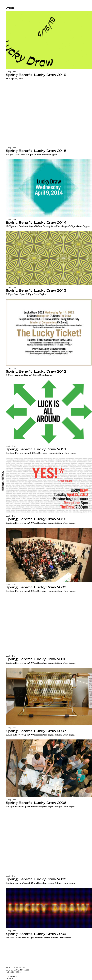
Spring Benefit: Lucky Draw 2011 (36, 449)
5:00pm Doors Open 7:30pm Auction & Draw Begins (31, 154)
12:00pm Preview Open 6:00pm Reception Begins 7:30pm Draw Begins (41, 523)
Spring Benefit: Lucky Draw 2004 (36, 934)
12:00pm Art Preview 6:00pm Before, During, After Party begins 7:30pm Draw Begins (48, 226)
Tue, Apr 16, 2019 (14, 79)
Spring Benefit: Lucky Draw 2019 (36, 75)
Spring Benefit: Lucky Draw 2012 (36, 372)
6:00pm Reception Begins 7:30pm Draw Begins (29, 375)
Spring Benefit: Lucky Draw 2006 (36, 803)
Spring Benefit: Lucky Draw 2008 (36, 659)
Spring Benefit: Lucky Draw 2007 (36, 731)
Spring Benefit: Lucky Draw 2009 (36, 587)
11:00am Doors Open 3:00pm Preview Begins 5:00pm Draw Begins (38, 938)
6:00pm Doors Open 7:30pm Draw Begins (26, 294)
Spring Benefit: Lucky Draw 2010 (36, 519)
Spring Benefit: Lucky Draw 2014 (36, 223)
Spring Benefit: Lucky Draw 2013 (36, 291)
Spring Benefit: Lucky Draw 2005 (36, 879)
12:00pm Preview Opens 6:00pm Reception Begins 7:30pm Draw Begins (41, 453)
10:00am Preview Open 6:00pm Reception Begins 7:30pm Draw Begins (40, 883)
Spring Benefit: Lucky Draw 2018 (36, 151)
